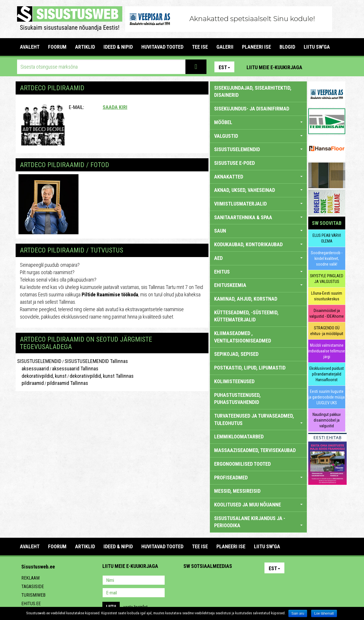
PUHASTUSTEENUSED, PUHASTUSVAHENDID (237, 399)
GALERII (225, 47)
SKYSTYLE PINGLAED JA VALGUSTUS (327, 279)
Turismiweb (33, 595)
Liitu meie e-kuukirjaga (274, 67)
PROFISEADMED (258, 478)
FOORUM (57, 47)
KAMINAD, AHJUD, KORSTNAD (246, 299)
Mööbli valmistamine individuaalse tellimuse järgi (327, 351)
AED (258, 258)
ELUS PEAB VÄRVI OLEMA (327, 238)
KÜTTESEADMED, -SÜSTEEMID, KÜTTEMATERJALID (246, 316)
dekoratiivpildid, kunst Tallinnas (102, 376)
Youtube (340, 67)
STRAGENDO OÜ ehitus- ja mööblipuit (327, 331)
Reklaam (30, 578)
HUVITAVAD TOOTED (162, 47)
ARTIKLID (85, 47)
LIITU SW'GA (317, 47)
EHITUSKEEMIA (258, 285)
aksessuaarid (33, 368)
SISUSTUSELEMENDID (39, 361)
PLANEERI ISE (257, 47)
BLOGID (287, 47)
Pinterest (315, 67)
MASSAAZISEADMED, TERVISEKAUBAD (255, 450)
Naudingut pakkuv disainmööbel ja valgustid (327, 420)
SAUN (258, 231)
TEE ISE (200, 47)
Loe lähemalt (324, 613)
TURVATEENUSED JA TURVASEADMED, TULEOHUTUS (258, 419)
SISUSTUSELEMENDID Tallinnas (96, 361)
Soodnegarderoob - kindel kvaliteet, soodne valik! (327, 258)
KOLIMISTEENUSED (234, 381)
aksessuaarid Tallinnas (75, 368)
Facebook (327, 67)
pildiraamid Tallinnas (68, 383)
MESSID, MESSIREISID (237, 491)
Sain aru (298, 613)
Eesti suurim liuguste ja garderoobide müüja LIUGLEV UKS (327, 397)
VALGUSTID (258, 136)
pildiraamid (30, 383)
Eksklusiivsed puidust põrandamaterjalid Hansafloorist (327, 374)
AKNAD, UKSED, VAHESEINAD (258, 190)
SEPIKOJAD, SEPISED (236, 354)
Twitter (226, 581)
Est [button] (224, 67)
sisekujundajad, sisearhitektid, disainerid (253, 92)
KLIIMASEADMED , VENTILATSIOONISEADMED (243, 337)
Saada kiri (115, 107)
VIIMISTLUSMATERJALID (258, 204)
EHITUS (258, 272)
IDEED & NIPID (118, 47)
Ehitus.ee (31, 604)
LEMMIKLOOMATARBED (239, 437)
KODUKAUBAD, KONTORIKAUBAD (258, 244)
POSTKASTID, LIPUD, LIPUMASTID (250, 368)
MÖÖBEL (258, 122)
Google (238, 581)
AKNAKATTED (258, 177)
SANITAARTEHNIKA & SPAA (258, 217)
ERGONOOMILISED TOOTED (242, 464)
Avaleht (30, 47)
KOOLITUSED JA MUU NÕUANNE (258, 505)
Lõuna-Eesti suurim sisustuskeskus (327, 296)
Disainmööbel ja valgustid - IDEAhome (327, 313)
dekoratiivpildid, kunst (42, 376)
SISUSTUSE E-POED (234, 163)
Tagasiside (33, 587)
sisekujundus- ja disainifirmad (252, 109)
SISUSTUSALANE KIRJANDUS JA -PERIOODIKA (258, 522)
